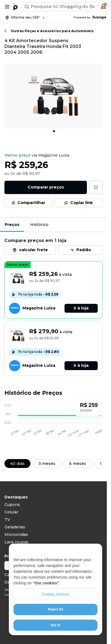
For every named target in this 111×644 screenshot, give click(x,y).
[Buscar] (27, 7)
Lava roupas (16, 542)
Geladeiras (15, 527)
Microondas (16, 534)
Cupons (12, 505)
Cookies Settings (56, 594)
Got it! (55, 625)
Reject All (56, 609)
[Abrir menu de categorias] (7, 7)
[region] (56, 589)
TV (7, 520)
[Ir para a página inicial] (16, 7)
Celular (11, 512)
